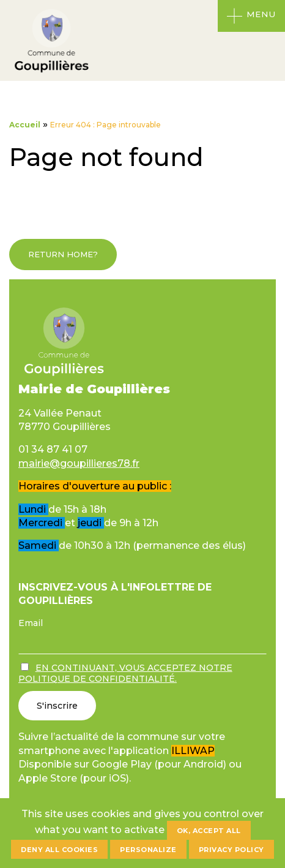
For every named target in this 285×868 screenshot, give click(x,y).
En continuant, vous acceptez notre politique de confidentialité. (125, 673)
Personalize (148, 850)
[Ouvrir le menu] (251, 16)
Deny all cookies (59, 850)
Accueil (25, 125)
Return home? (63, 254)
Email (31, 623)
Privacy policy (231, 850)
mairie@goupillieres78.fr (79, 463)
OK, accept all (209, 831)
